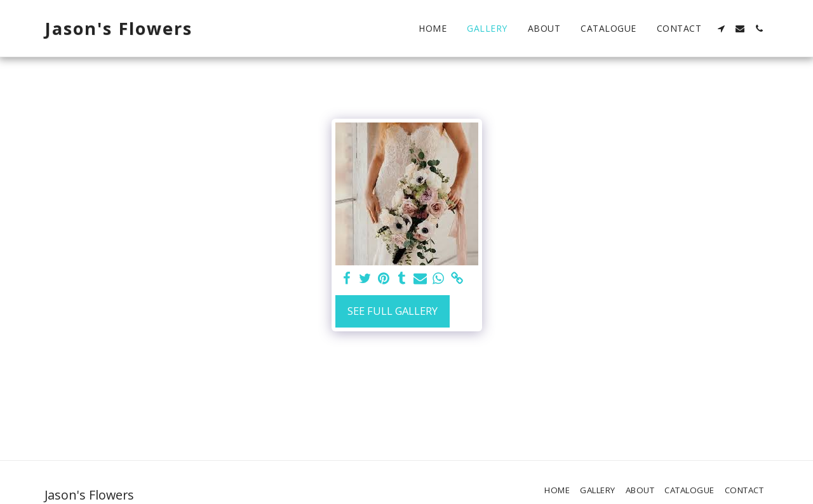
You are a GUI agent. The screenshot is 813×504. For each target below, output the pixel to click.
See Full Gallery (393, 311)
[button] (721, 29)
